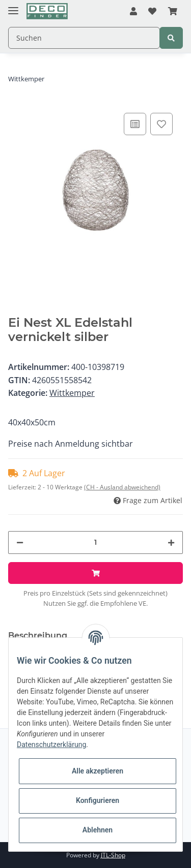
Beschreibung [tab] (38, 635)
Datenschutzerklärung (51, 745)
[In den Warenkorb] (95, 573)
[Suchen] (84, 38)
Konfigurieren (98, 800)
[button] (133, 12)
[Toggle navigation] (13, 6)
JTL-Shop (113, 855)
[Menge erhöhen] (171, 542)
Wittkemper (72, 393)
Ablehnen (98, 830)
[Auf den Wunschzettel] (161, 124)
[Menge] (95, 542)
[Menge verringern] (20, 542)
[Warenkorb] (173, 12)
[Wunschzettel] (152, 12)
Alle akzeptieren (98, 771)
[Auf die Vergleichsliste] (135, 124)
